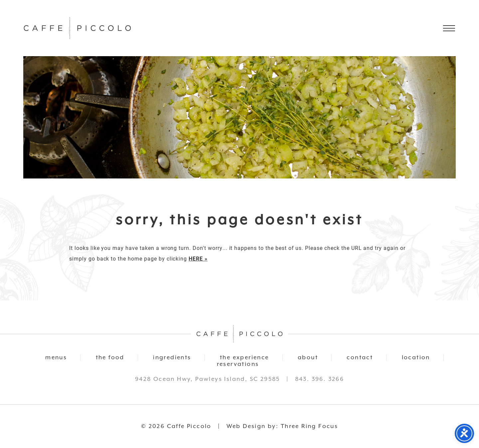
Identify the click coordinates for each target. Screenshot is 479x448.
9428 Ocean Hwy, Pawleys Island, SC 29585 (208, 379)
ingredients (172, 358)
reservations (238, 364)
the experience (244, 358)
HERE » (198, 258)
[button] (449, 28)
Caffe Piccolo (77, 28)
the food (110, 358)
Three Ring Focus (309, 426)
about (308, 358)
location (416, 358)
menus (56, 358)
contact (360, 358)
